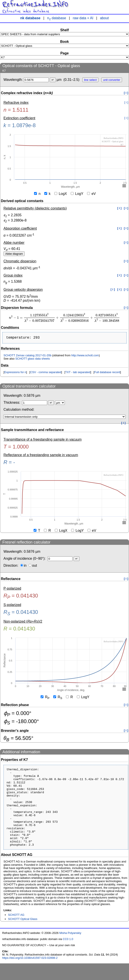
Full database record (107, 373)
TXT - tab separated (78, 373)
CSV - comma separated (46, 373)
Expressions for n (15, 373)
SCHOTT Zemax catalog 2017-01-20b (27, 356)
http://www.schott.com (85, 356)
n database (57, 18)
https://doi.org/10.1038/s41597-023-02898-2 (30, 974)
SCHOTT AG (16, 931)
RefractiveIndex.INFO (35, 4)
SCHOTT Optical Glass (23, 936)
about (104, 18)
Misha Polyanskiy (70, 950)
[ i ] (126, 93)
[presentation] (64, 318)
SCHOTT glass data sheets (33, 359)
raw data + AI (83, 18)
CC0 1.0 (68, 956)
